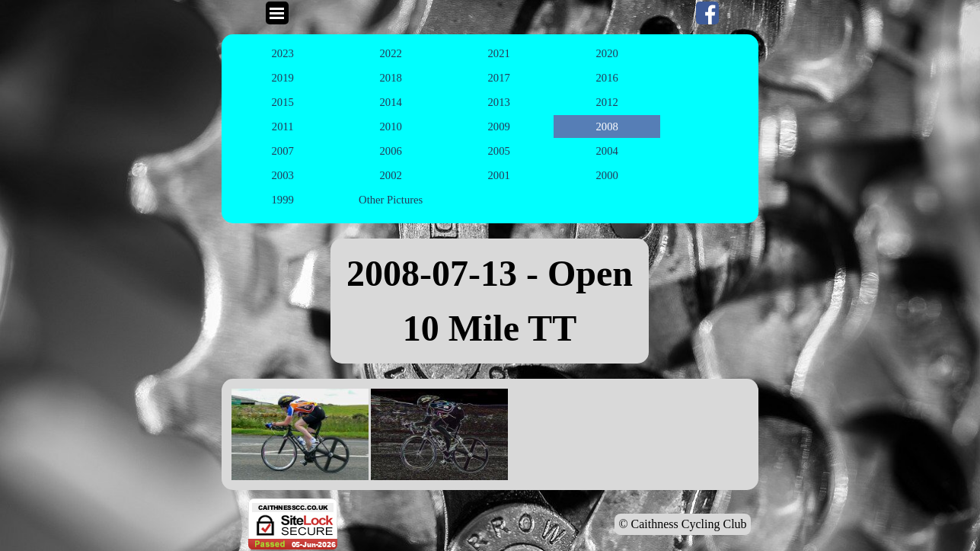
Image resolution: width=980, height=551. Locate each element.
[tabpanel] (490, 301)
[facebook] (707, 13)
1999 (283, 200)
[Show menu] (277, 13)
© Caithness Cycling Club (682, 524)
